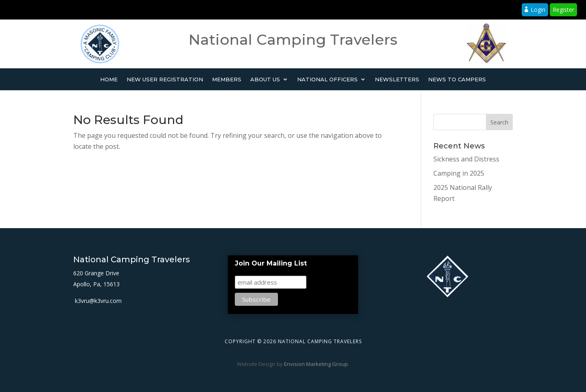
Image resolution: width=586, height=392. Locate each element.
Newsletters (397, 79)
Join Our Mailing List (271, 263)
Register (563, 10)
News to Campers (457, 79)
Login (538, 10)
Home (109, 79)
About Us (265, 79)
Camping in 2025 (459, 173)
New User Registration (165, 79)
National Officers (327, 79)
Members (227, 79)
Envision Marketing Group (316, 364)
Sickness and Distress (466, 159)
